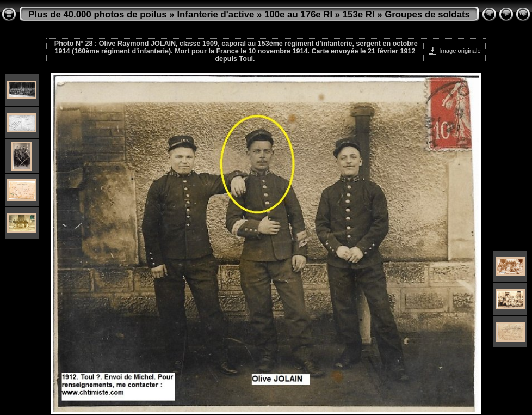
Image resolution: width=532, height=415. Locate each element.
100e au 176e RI (298, 14)
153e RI (359, 14)
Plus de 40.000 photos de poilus (98, 14)
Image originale (454, 51)
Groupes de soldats (427, 14)
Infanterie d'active (215, 14)
